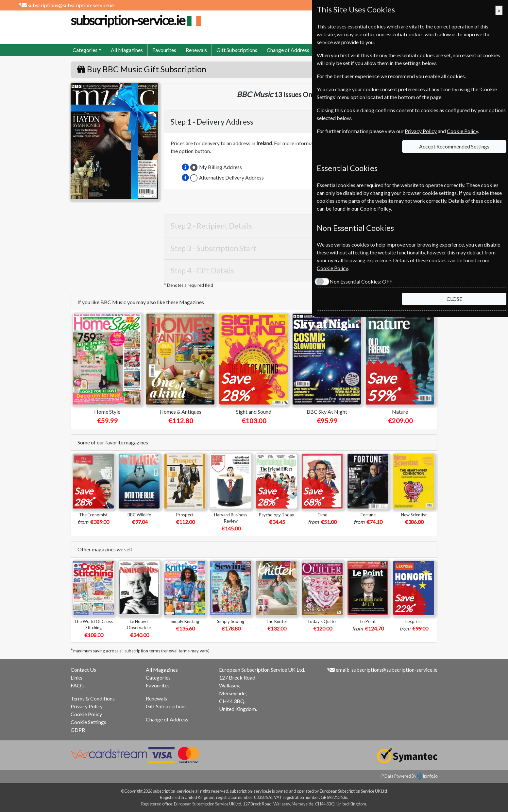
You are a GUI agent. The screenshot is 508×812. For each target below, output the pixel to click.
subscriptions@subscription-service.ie (71, 5)
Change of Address (288, 50)
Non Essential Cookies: (361, 281)
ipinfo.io (427, 776)
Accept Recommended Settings (454, 146)
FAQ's (78, 685)
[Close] (499, 10)
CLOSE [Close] (454, 299)
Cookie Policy (86, 714)
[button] (185, 167)
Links (76, 677)
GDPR (78, 730)
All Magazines (127, 50)
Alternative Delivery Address (231, 177)
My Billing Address (220, 167)
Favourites (164, 50)
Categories (158, 677)
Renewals (196, 50)
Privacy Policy (87, 706)
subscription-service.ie (135, 20)
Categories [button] (85, 50)
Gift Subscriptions (237, 50)
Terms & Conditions (93, 698)
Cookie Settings (88, 722)
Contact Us (83, 670)
